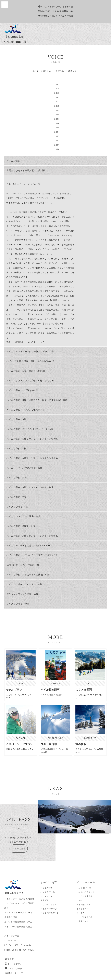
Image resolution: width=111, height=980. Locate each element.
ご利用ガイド (83, 921)
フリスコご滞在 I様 (17, 507)
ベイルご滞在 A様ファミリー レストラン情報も (32, 458)
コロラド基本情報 (85, 896)
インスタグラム (14, 964)
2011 (57, 145)
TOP (6, 42)
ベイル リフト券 (48, 892)
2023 (57, 93)
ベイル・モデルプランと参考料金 (56, 7)
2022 (57, 97)
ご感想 (12, 42)
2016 (57, 123)
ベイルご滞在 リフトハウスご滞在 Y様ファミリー (33, 555)
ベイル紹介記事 (84, 905)
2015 (57, 128)
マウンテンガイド (48, 905)
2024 (57, 89)
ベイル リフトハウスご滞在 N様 (26, 468)
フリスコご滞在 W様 (18, 604)
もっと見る (19, 848)
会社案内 (81, 913)
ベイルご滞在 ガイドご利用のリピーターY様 (30, 429)
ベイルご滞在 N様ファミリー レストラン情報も (32, 439)
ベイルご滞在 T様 (16, 497)
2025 (57, 84)
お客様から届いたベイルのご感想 (56, 16)
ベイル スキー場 (84, 888)
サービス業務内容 (85, 917)
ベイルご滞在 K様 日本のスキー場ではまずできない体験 (37, 400)
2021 (57, 102)
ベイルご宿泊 (46, 888)
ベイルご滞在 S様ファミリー (22, 526)
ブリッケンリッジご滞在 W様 (22, 594)
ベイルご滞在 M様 (17, 478)
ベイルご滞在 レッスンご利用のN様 (26, 410)
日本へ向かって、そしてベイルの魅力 (24, 184)
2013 (57, 136)
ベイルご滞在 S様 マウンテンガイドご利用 (30, 487)
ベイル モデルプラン (50, 913)
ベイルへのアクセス (85, 892)
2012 (57, 141)
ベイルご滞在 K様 (16, 448)
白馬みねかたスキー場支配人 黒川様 (26, 170)
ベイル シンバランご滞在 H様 (23, 516)
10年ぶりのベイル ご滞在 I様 (23, 565)
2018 (57, 115)
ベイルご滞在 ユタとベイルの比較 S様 (28, 575)
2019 (57, 110)
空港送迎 (44, 900)
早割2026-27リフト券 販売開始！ (55, 11)
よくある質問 (83, 909)
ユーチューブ (14, 973)
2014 (57, 132)
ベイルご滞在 (13, 161)
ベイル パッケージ (49, 909)
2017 (57, 119)
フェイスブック (14, 968)
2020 (57, 106)
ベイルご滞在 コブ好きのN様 (22, 390)
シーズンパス (46, 896)
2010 (57, 149)
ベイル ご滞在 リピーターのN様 (24, 584)
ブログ (9, 959)
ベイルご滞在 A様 (16, 419)
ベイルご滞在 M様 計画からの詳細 (26, 371)
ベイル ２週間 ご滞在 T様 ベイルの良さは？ (31, 361)
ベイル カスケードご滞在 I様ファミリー (28, 546)
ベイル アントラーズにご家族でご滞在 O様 (30, 351)
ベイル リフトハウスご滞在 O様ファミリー (30, 380)
